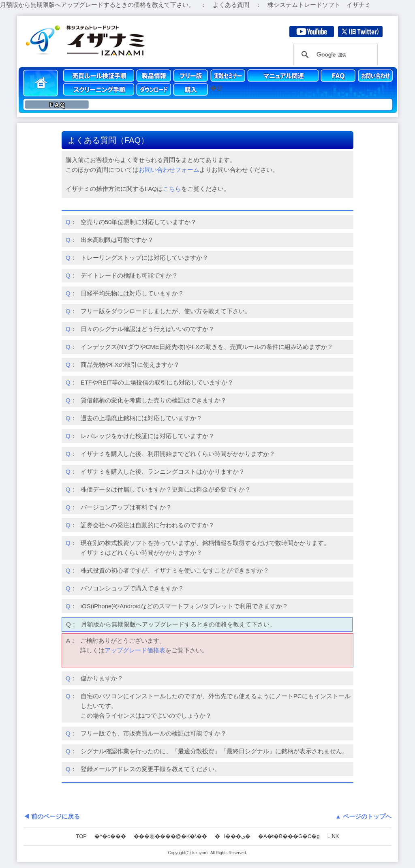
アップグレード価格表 (135, 650)
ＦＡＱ (57, 105)
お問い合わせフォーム (169, 170)
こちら (172, 189)
